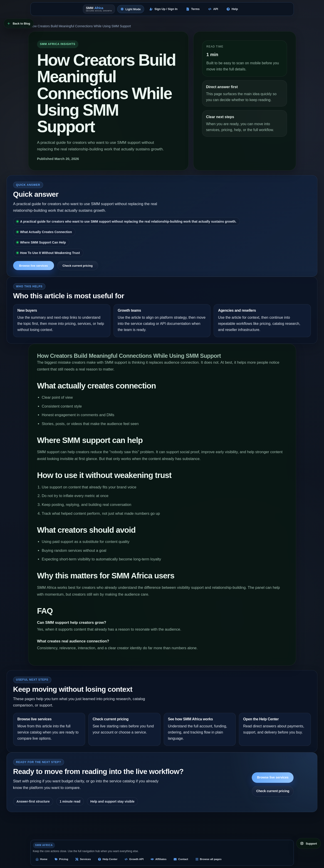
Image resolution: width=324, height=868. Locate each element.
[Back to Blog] (19, 23)
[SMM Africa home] (99, 9)
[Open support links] (308, 843)
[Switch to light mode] (131, 9)
